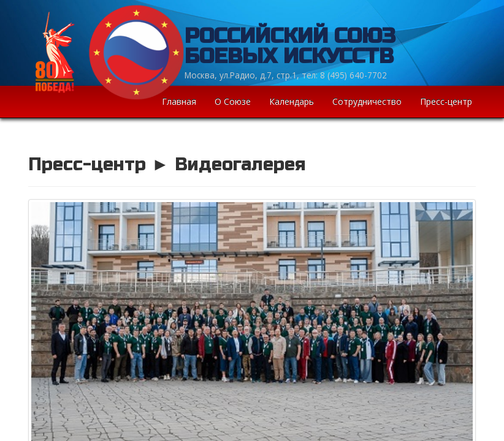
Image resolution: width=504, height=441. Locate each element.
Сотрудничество (367, 101)
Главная (179, 101)
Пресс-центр (446, 101)
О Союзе (233, 101)
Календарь (292, 101)
